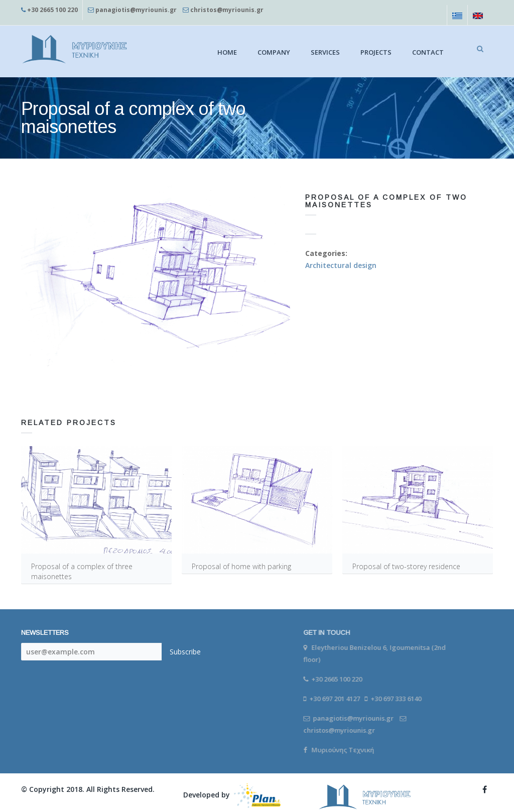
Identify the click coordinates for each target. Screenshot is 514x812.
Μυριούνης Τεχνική (339, 750)
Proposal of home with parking (241, 566)
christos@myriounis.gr (227, 10)
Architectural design (341, 265)
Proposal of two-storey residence (406, 566)
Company (274, 52)
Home (227, 52)
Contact (428, 52)
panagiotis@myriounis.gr (136, 10)
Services (325, 52)
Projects (376, 52)
